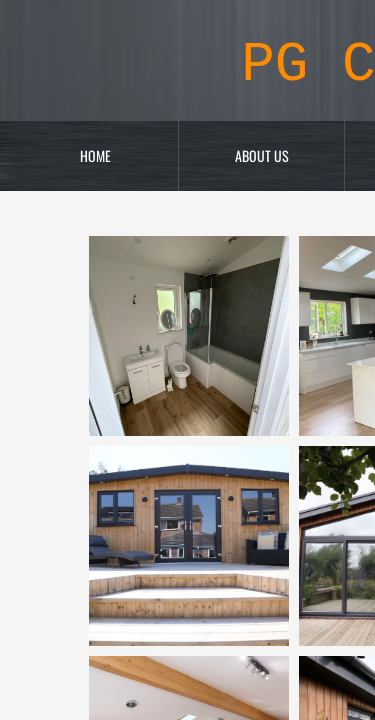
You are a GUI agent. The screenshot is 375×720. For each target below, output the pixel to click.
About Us (262, 155)
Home (95, 155)
